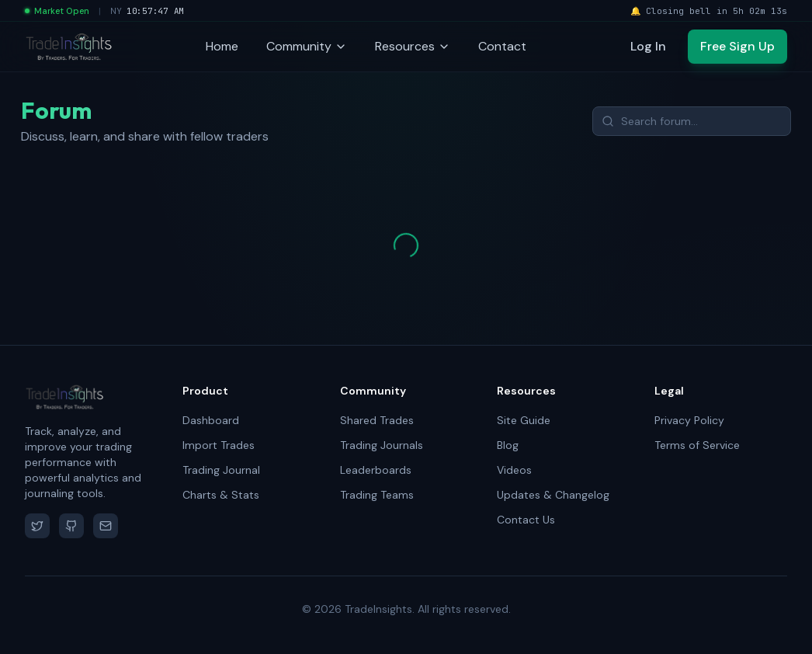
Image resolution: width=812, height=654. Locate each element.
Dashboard (211, 420)
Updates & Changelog (553, 495)
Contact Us (526, 520)
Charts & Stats (221, 495)
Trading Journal (221, 470)
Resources (413, 46)
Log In (648, 46)
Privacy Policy (689, 420)
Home (222, 46)
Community (307, 46)
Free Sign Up (737, 46)
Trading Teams (377, 495)
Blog (508, 445)
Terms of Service (697, 445)
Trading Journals (382, 445)
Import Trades (219, 445)
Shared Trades (377, 420)
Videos (514, 470)
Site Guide (524, 420)
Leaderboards (376, 470)
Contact (502, 46)
